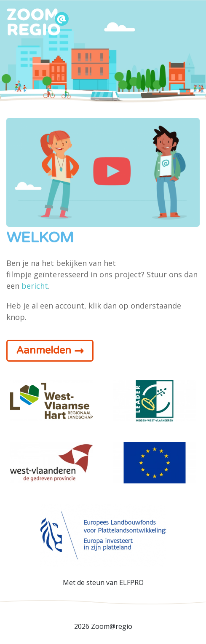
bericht (35, 286)
